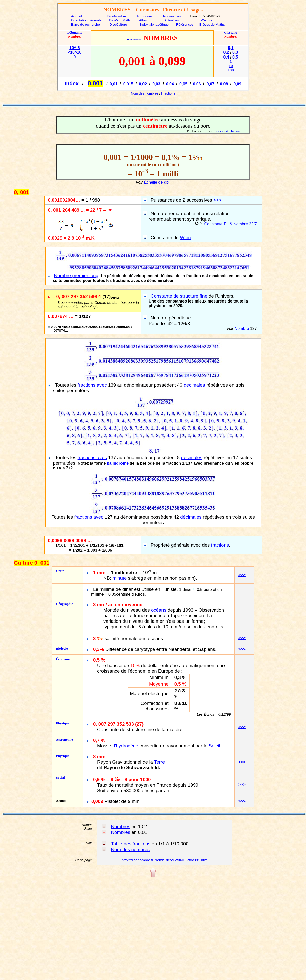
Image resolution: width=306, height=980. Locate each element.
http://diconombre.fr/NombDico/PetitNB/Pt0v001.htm (164, 860)
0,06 (197, 84)
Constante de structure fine (179, 296)
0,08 (224, 84)
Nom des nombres (145, 93)
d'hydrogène (125, 746)
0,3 (235, 52)
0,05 (183, 84)
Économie (63, 659)
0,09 (238, 84)
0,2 (226, 52)
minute (119, 578)
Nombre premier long (76, 276)
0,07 (210, 84)
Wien (185, 238)
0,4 (226, 57)
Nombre (242, 328)
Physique (63, 723)
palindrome (118, 463)
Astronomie (65, 739)
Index (72, 84)
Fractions (168, 93)
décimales (194, 385)
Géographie (65, 604)
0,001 (95, 83)
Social (60, 777)
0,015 (128, 84)
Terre (160, 762)
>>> (218, 200)
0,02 (143, 84)
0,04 (170, 84)
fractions (220, 545)
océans (159, 610)
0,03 (156, 84)
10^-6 (75, 48)
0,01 (114, 84)
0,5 (235, 57)
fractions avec (92, 385)
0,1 (231, 48)
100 (231, 70)
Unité (60, 571)
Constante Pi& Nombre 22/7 (231, 224)
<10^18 (75, 52)
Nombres (121, 827)
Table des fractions (131, 844)
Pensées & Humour (228, 131)
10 (231, 66)
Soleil (214, 746)
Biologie (62, 648)
